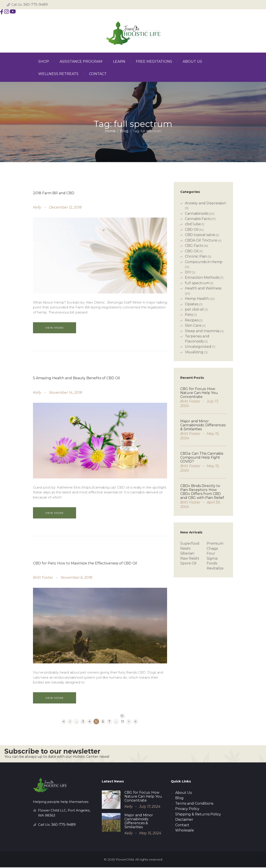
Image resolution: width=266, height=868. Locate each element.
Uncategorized (198, 347)
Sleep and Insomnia (202, 331)
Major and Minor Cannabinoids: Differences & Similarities (203, 425)
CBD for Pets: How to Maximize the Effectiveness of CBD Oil (85, 563)
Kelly (37, 207)
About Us (183, 793)
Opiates (192, 304)
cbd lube (193, 224)
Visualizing (194, 352)
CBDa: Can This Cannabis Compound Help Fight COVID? (202, 457)
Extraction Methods (202, 277)
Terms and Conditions (194, 804)
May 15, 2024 (150, 834)
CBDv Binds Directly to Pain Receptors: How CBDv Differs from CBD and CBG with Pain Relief (202, 492)
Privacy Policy (187, 809)
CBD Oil (192, 230)
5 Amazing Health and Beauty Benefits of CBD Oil (77, 378)
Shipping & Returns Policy (198, 815)
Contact (182, 825)
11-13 (124, 717)
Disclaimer (184, 820)
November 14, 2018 (66, 393)
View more (58, 328)
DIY (188, 272)
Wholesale (185, 831)
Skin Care (193, 325)
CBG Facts (194, 246)
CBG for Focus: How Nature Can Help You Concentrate (199, 393)
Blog (124, 131)
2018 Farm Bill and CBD (54, 193)
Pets (189, 315)
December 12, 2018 (65, 207)
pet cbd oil (194, 309)
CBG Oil (192, 251)
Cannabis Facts (198, 219)
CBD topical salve (200, 235)
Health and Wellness (203, 288)
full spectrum (197, 283)
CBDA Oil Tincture (201, 240)
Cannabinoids (197, 213)
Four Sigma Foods (212, 558)
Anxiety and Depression (205, 203)
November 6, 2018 (76, 578)
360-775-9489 (35, 5)
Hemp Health (197, 299)
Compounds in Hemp (204, 262)
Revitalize (215, 568)
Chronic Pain (196, 256)
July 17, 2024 (150, 807)
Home (110, 131)
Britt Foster (43, 578)
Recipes (192, 320)
